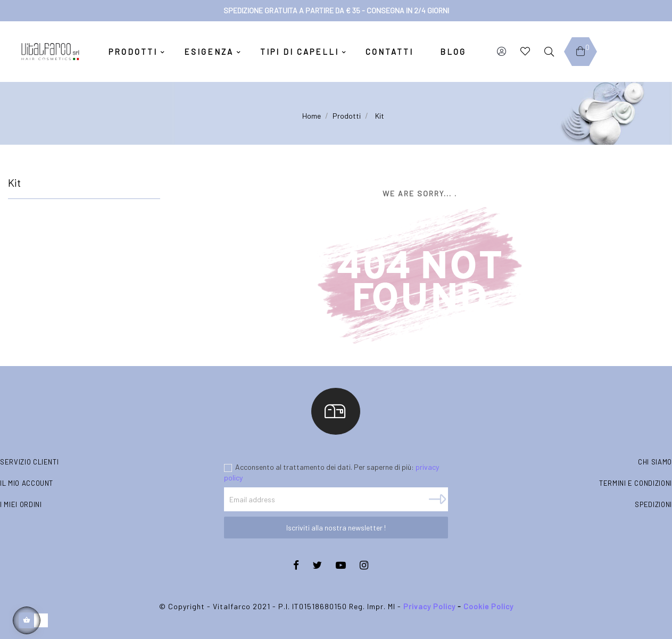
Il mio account (27, 483)
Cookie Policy (488, 606)
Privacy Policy (429, 606)
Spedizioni (653, 504)
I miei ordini (21, 504)
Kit (14, 182)
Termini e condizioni (636, 483)
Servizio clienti (29, 462)
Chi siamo (655, 462)
